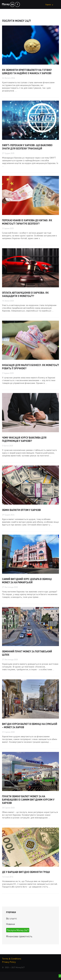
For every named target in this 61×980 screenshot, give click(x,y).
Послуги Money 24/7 (18, 930)
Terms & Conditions (12, 959)
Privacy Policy (9, 962)
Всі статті (11, 918)
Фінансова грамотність (19, 936)
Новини (11, 924)
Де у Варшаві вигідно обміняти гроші (26, 872)
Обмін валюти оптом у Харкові (21, 510)
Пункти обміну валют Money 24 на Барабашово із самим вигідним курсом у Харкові (28, 800)
